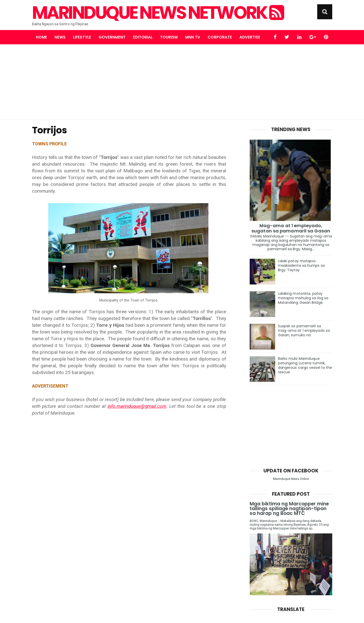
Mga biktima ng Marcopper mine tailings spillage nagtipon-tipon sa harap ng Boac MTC (289, 509)
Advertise (250, 37)
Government (112, 37)
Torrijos (49, 130)
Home (41, 37)
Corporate (220, 37)
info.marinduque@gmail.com (137, 406)
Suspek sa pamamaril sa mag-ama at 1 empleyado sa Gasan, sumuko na (304, 331)
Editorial (143, 37)
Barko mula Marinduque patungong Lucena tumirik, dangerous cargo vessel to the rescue (305, 365)
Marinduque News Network (157, 13)
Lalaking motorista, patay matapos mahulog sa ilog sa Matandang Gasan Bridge (303, 298)
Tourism (169, 37)
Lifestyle (82, 37)
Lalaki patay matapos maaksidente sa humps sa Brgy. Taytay (301, 265)
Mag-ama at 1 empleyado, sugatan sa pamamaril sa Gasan (291, 228)
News (60, 37)
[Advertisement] (182, 82)
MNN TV (193, 37)
